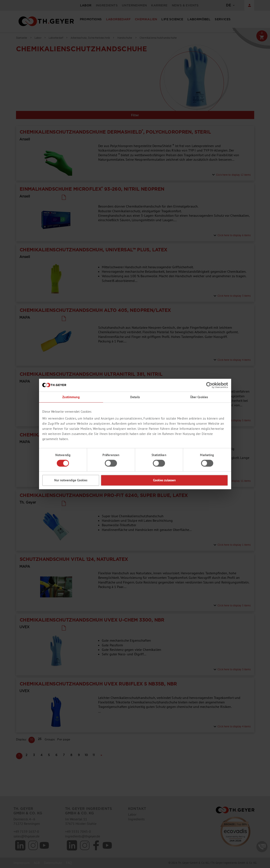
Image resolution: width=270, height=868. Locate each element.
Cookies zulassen (164, 480)
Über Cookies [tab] (199, 397)
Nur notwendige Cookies (71, 480)
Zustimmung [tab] (71, 397)
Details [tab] (135, 397)
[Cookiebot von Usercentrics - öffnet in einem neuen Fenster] (209, 385)
